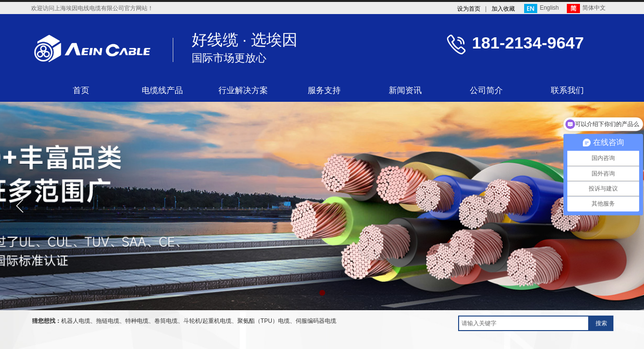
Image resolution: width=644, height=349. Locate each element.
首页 (81, 90)
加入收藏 (503, 9)
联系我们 (567, 90)
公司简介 (486, 90)
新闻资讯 (405, 90)
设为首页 (469, 9)
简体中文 (586, 8)
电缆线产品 (162, 90)
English (541, 8)
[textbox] (524, 323)
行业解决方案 (243, 90)
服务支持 (324, 90)
